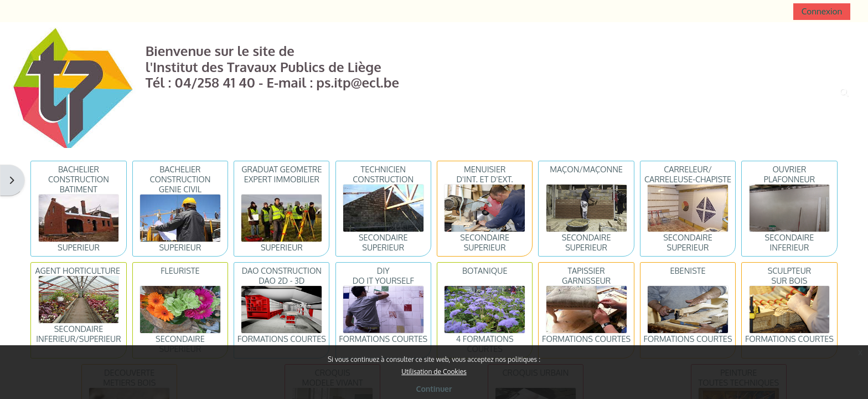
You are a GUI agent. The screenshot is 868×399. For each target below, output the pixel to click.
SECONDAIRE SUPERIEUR (383, 242)
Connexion (822, 11)
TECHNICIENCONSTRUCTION (383, 174)
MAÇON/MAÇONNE (586, 169)
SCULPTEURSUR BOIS (790, 275)
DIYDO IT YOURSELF (383, 275)
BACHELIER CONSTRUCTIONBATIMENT (79, 179)
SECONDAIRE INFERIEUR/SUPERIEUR (78, 334)
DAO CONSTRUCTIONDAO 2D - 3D (282, 275)
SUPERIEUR (79, 247)
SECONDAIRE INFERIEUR (790, 242)
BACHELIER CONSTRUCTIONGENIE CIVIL (180, 179)
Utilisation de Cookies (434, 372)
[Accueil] (73, 86)
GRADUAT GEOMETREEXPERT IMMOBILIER (281, 174)
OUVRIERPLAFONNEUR (789, 174)
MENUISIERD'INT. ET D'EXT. (485, 174)
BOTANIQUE (485, 270)
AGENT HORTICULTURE (77, 270)
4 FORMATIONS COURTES (485, 344)
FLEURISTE (180, 270)
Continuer (434, 389)
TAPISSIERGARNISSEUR (586, 275)
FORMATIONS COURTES (282, 339)
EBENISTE (688, 270)
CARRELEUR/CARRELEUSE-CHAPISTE (688, 174)
